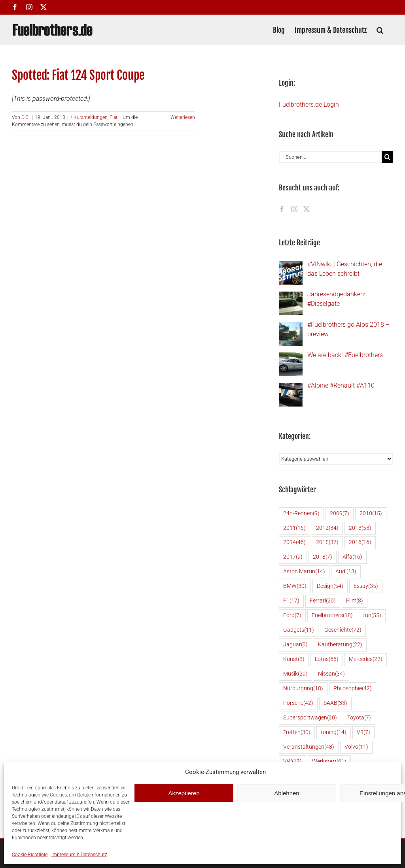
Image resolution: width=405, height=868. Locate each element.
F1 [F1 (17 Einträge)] (291, 601)
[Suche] (387, 157)
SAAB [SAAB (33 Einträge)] (335, 703)
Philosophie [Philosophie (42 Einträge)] (353, 689)
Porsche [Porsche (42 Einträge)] (298, 703)
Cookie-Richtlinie (30, 855)
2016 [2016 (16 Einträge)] (360, 543)
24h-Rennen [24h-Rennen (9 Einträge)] (301, 514)
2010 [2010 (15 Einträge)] (371, 514)
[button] (380, 29)
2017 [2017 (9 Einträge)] (293, 557)
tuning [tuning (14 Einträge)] (334, 733)
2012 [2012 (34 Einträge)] (327, 528)
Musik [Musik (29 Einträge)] (295, 674)
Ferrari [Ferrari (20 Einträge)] (323, 601)
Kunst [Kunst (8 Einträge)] (294, 660)
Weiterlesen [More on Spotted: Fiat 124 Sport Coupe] (183, 117)
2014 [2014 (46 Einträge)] (294, 543)
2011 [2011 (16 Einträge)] (294, 528)
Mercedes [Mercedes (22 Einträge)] (366, 660)
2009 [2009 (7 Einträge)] (340, 514)
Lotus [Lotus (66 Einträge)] (327, 660)
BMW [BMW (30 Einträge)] (295, 587)
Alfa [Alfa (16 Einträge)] (352, 557)
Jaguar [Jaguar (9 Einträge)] (295, 645)
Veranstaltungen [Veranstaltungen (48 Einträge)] (309, 747)
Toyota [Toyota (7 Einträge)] (359, 718)
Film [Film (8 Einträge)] (355, 601)
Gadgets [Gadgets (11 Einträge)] (299, 630)
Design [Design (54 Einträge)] (330, 587)
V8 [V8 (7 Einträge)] (363, 733)
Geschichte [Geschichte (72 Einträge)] (343, 630)
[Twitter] (307, 209)
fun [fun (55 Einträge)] (372, 616)
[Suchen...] (330, 157)
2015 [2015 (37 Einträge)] (327, 543)
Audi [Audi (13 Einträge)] (346, 572)
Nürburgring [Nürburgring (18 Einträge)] (303, 689)
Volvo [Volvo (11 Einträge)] (356, 747)
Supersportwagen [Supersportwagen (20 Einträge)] (310, 718)
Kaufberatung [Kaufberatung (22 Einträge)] (340, 645)
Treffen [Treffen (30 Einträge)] (297, 733)
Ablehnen (287, 793)
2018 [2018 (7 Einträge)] (323, 557)
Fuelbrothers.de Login (309, 104)
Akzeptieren (184, 793)
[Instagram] (294, 209)
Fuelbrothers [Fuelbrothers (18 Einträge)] (332, 616)
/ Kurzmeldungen (89, 117)
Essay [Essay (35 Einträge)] (366, 587)
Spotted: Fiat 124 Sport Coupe (78, 75)
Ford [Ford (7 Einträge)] (292, 616)
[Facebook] (282, 209)
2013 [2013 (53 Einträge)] (360, 528)
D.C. (26, 117)
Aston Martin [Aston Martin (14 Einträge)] (304, 572)
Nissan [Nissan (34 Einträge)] (331, 674)
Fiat (114, 117)
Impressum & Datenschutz (79, 855)
